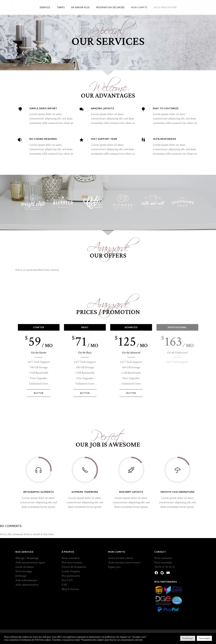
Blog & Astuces (70, 560)
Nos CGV (67, 551)
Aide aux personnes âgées (30, 533)
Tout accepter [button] (204, 638)
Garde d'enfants (25, 538)
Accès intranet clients (121, 529)
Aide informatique (26, 551)
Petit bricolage (24, 542)
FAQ (64, 556)
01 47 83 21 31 (167, 538)
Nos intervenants (72, 533)
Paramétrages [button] (188, 638)
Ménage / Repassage (27, 529)
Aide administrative (27, 556)
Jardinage (21, 547)
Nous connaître (71, 529)
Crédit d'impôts (71, 542)
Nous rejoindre (163, 533)
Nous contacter (163, 529)
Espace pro (114, 538)
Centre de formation (74, 538)
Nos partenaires (71, 547)
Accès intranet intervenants (124, 533)
